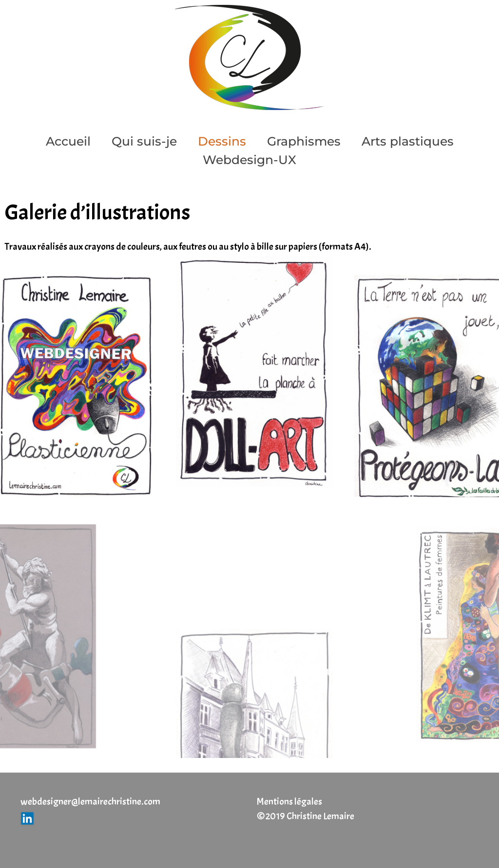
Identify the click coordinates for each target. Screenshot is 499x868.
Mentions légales (289, 802)
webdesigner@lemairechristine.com (90, 802)
